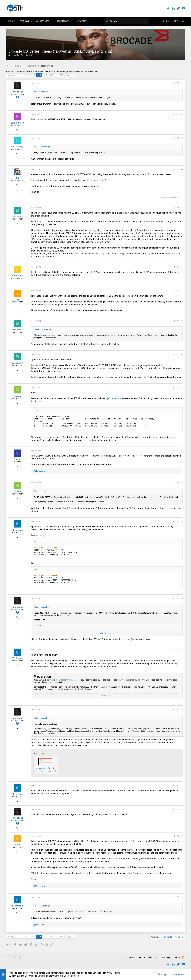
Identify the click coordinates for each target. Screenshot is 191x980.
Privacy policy (159, 957)
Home (174, 957)
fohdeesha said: (40, 147)
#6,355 (180, 650)
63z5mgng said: (40, 607)
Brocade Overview (66, 680)
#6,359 (180, 836)
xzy (17, 299)
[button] (31, 21)
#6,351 (180, 451)
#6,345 (180, 208)
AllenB (17, 845)
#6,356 (180, 709)
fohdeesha (15, 55)
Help (168, 957)
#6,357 (180, 785)
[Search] (127, 21)
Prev (12, 75)
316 (27, 75)
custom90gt (17, 147)
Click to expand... (107, 633)
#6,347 (180, 291)
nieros (17, 396)
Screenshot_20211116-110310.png (53, 768)
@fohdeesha (113, 398)
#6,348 (180, 321)
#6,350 (180, 387)
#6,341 (180, 83)
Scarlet (17, 459)
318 (39, 75)
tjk (17, 178)
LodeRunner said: (41, 330)
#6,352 (180, 483)
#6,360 (180, 897)
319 (45, 75)
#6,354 (180, 598)
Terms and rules (145, 957)
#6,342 (180, 114)
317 (33, 75)
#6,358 (180, 809)
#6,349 (180, 354)
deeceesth (17, 216)
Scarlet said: (39, 491)
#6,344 (180, 169)
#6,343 (180, 138)
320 (51, 75)
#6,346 (180, 267)
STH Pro (16, 957)
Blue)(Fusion (17, 123)
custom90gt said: (41, 92)
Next (69, 75)
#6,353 (180, 521)
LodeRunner (17, 276)
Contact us (132, 957)
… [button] (22, 75)
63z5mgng (17, 530)
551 (61, 75)
